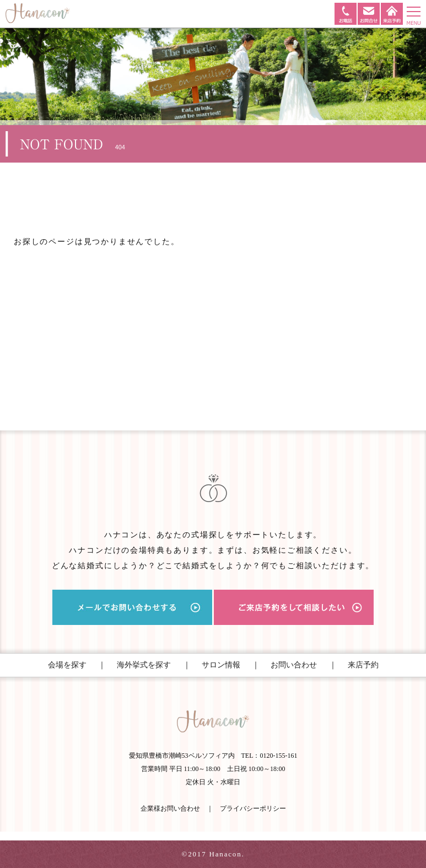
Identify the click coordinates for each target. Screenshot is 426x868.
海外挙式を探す (144, 665)
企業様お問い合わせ (170, 808)
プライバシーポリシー (253, 808)
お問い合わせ (294, 665)
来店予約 (363, 665)
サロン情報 (221, 665)
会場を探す (67, 665)
